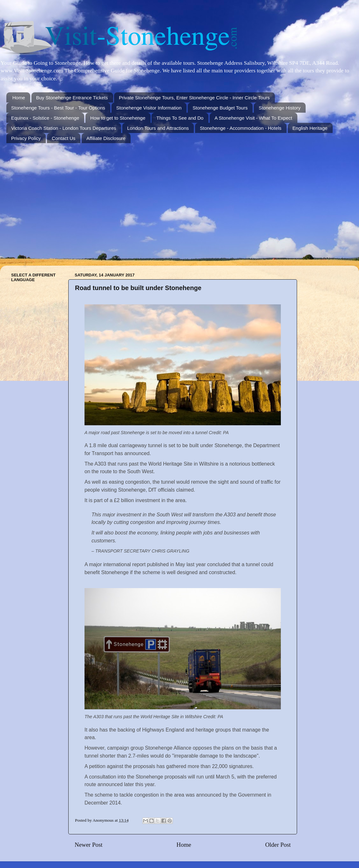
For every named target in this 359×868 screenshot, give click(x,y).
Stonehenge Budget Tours (220, 108)
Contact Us (64, 138)
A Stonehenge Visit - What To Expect (253, 118)
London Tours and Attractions (158, 128)
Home (19, 98)
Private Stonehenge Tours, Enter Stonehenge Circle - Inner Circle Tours (194, 98)
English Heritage (310, 128)
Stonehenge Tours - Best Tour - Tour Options (58, 108)
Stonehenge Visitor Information (149, 108)
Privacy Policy (26, 138)
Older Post (278, 845)
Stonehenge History (280, 108)
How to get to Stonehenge (118, 118)
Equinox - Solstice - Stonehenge (45, 118)
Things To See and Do (180, 118)
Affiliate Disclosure (106, 138)
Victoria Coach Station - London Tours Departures (64, 128)
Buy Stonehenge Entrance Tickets (72, 98)
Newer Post (89, 845)
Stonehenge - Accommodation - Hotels (241, 128)
